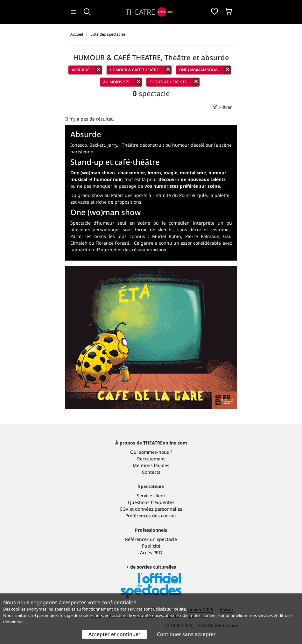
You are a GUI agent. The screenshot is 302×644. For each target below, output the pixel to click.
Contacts (151, 472)
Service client (151, 496)
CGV (124, 509)
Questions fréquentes (151, 502)
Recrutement (151, 459)
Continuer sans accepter (186, 634)
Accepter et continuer (115, 634)
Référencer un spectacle (151, 539)
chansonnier (132, 173)
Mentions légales (151, 465)
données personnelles (159, 509)
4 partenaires (46, 615)
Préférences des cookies (151, 516)
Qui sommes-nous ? (151, 452)
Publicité (151, 546)
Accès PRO (151, 553)
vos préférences (148, 615)
